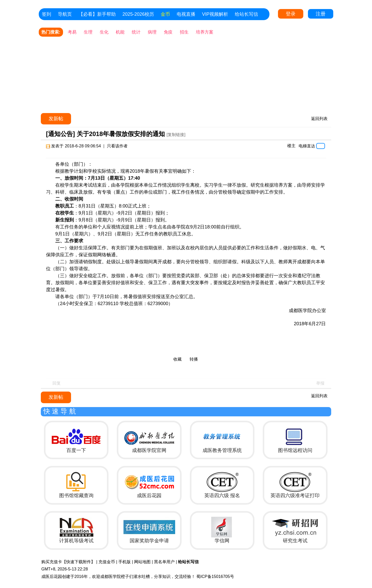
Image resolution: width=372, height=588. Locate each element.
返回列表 (319, 119)
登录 (291, 14)
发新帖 (56, 119)
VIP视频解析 (215, 14)
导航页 (65, 14)
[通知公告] (60, 134)
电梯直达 (307, 146)
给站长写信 (246, 14)
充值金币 (107, 562)
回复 (57, 383)
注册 (321, 14)
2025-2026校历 (138, 14)
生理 (88, 32)
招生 (184, 32)
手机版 (125, 562)
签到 (47, 14)
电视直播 (186, 14)
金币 (165, 14)
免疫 (168, 32)
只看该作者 (117, 146)
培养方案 (205, 32)
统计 (136, 32)
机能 (120, 32)
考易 (72, 32)
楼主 (291, 146)
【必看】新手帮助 (97, 14)
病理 (152, 32)
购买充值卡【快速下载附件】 (68, 562)
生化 (104, 32)
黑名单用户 (164, 562)
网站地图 (142, 562)
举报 (320, 383)
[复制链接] (176, 135)
